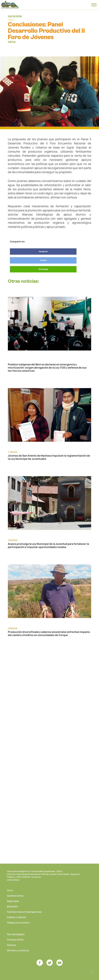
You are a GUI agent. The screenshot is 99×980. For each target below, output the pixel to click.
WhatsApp (43, 269)
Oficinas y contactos (18, 950)
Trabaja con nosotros (18, 923)
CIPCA (10, 5)
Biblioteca (12, 906)
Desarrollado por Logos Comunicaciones (93, 973)
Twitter (43, 260)
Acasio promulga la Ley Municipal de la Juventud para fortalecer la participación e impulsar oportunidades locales (48, 545)
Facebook (43, 251)
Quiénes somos (15, 896)
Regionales (13, 901)
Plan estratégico (16, 934)
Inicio (10, 890)
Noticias (11, 945)
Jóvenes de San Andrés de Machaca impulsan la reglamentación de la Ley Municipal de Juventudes (49, 457)
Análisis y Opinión (17, 917)
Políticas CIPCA (15, 940)
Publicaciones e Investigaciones (24, 912)
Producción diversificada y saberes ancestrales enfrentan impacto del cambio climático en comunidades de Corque (49, 633)
